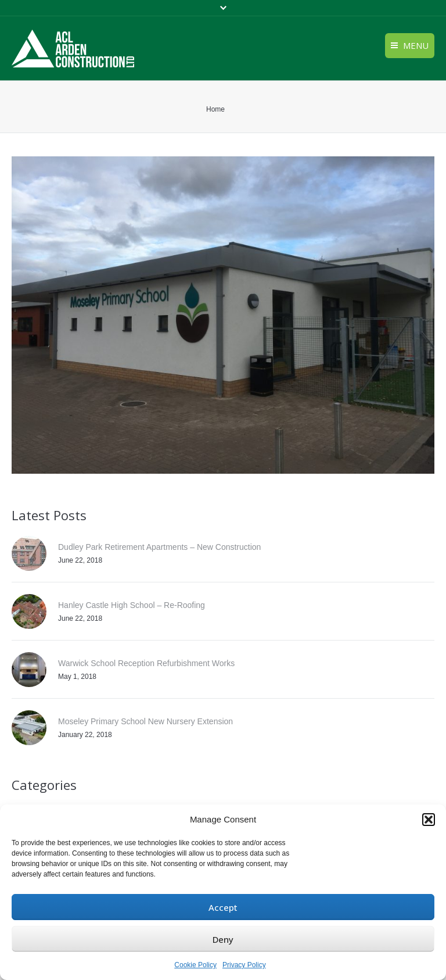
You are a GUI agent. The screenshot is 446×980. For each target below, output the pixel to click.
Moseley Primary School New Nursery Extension (145, 721)
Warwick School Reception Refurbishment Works (146, 663)
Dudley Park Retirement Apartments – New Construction (159, 547)
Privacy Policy (244, 965)
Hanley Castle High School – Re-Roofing (132, 605)
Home (215, 109)
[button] (429, 820)
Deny (223, 939)
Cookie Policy (195, 965)
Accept (223, 907)
